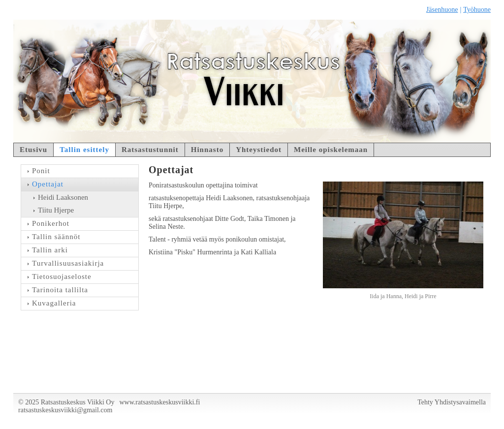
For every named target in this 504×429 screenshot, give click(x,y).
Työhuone (477, 10)
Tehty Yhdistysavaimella (452, 402)
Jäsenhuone (442, 10)
